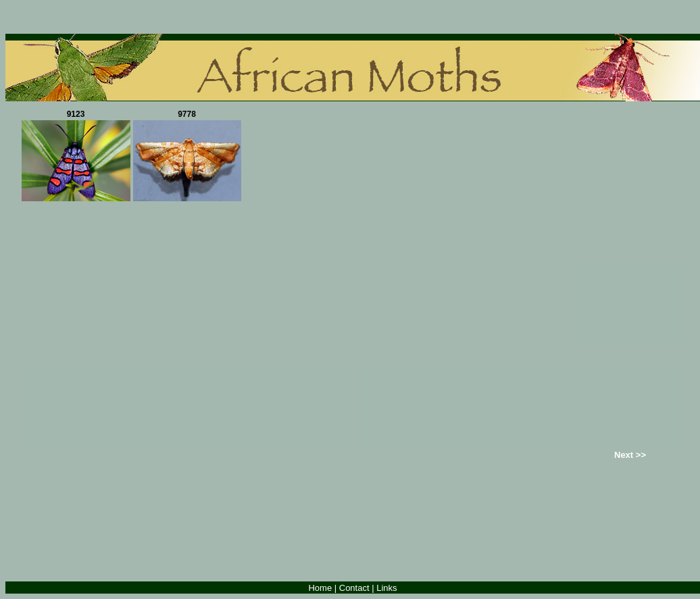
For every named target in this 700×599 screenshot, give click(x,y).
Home (320, 588)
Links (386, 588)
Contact (354, 588)
